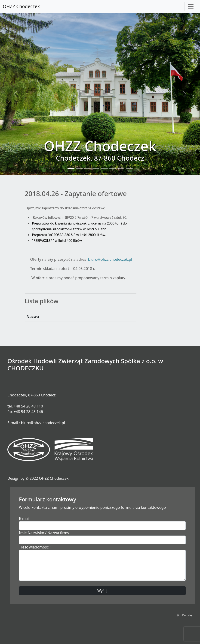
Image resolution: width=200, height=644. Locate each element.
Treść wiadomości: (35, 547)
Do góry (185, 615)
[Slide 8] (129, 169)
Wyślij (102, 591)
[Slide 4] (96, 169)
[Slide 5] (104, 169)
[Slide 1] (71, 169)
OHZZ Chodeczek (21, 6)
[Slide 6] (113, 169)
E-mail (24, 518)
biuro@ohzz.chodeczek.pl (110, 259)
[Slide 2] (79, 169)
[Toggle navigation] (191, 6)
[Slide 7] (121, 169)
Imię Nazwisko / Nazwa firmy (44, 533)
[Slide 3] (88, 169)
